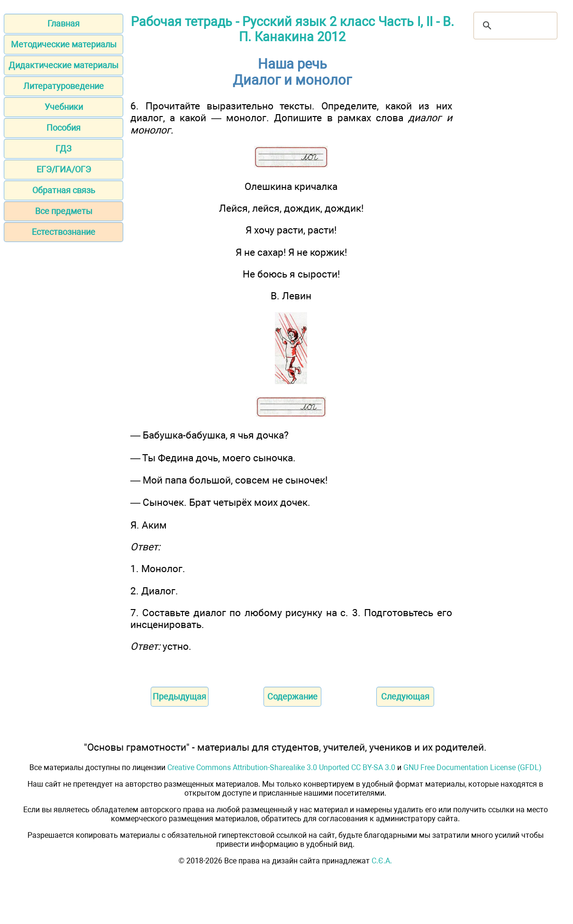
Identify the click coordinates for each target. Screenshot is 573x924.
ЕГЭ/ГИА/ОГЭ (64, 169)
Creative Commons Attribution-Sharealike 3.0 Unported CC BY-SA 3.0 (281, 767)
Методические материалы (64, 44)
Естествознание (64, 232)
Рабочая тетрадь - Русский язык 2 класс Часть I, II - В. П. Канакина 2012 (292, 29)
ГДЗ (64, 148)
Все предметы (64, 211)
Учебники (64, 107)
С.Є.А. (382, 861)
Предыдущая (179, 696)
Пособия (64, 128)
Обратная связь (64, 190)
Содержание (292, 696)
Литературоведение (64, 86)
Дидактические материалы (64, 65)
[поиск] (514, 26)
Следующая (405, 696)
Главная (64, 23)
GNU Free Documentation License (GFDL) (473, 767)
